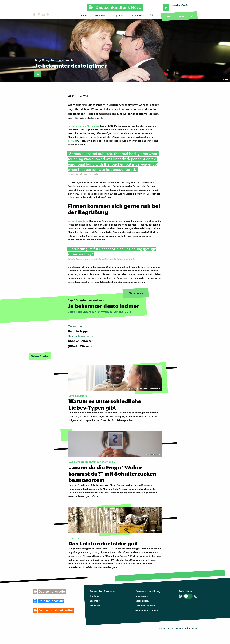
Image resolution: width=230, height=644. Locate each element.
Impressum (142, 596)
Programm (118, 15)
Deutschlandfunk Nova (103, 591)
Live (168, 16)
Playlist (180, 16)
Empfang (95, 601)
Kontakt (94, 596)
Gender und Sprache (147, 610)
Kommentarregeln (146, 606)
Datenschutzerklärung (148, 591)
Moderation (138, 15)
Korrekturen (142, 601)
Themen (83, 15)
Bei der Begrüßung (78, 221)
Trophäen (95, 606)
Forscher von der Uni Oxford (84, 126)
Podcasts (100, 15)
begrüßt (72, 141)
